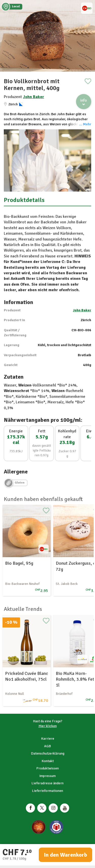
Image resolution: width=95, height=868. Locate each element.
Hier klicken (48, 726)
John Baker (34, 97)
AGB (48, 746)
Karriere (48, 739)
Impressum (48, 776)
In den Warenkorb (65, 855)
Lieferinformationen (48, 791)
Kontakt (48, 761)
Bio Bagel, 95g (19, 563)
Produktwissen (48, 768)
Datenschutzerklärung (48, 753)
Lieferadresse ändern (48, 783)
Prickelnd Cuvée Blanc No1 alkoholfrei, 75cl (27, 676)
